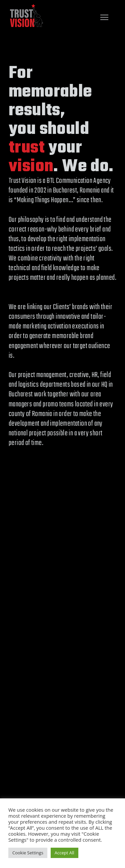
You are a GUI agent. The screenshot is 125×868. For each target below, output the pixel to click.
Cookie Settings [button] (28, 853)
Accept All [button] (64, 853)
